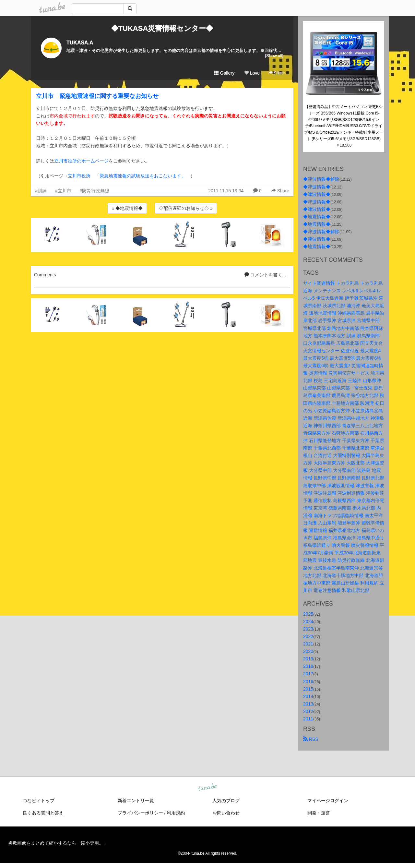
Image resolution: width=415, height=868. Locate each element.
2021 (308, 644)
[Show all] (274, 56)
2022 (308, 636)
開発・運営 (319, 813)
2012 (308, 711)
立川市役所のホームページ (81, 161)
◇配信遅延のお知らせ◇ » (186, 208)
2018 (308, 666)
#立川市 (63, 191)
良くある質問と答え (43, 813)
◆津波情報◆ (317, 187)
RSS (311, 739)
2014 (308, 696)
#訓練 (41, 191)
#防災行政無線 (95, 191)
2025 (308, 614)
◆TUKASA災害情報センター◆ (162, 28)
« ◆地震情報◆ (127, 208)
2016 (308, 681)
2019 (308, 659)
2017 (308, 674)
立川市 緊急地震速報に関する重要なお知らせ (97, 96)
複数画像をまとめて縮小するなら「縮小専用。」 (58, 843)
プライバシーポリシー (140, 813)
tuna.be (207, 788)
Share (277, 73)
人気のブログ (226, 801)
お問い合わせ (226, 813)
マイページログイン (328, 801)
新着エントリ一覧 (136, 801)
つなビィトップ (39, 801)
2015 (308, 689)
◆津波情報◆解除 (321, 179)
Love (252, 73)
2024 (308, 621)
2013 (308, 704)
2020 (308, 651)
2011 (308, 719)
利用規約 (176, 813)
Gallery (224, 73)
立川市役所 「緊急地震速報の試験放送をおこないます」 (127, 176)
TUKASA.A (80, 43)
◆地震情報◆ (317, 217)
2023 (308, 629)
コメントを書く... (265, 275)
